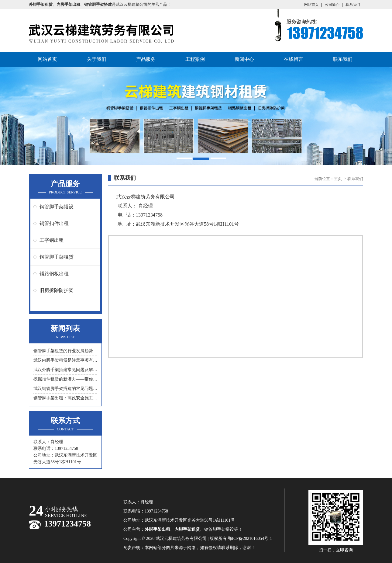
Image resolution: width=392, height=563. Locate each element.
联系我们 (353, 5)
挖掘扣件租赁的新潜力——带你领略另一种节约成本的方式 (65, 379)
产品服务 (146, 59)
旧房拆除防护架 (57, 290)
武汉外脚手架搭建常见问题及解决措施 (65, 370)
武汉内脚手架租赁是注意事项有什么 (65, 360)
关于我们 (97, 59)
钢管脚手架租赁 (57, 257)
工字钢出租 (52, 240)
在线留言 (294, 59)
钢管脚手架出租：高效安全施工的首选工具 (65, 398)
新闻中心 (244, 59)
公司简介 (332, 5)
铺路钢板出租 (54, 274)
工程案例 (195, 59)
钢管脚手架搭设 (57, 207)
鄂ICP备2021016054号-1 (250, 539)
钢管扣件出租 (54, 223)
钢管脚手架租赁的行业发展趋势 (63, 351)
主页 (338, 179)
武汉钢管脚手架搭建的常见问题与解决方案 (65, 389)
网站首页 (311, 5)
